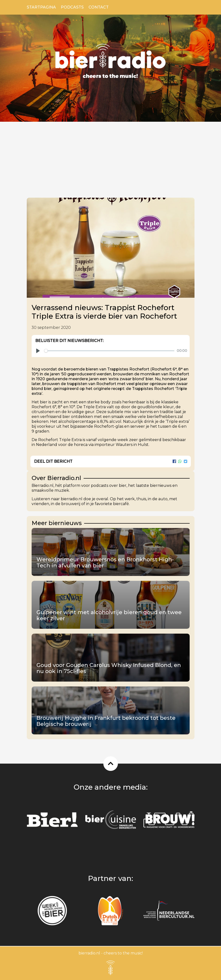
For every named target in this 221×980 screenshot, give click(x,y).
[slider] (109, 351)
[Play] (38, 351)
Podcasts (72, 7)
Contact (99, 7)
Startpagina (41, 7)
